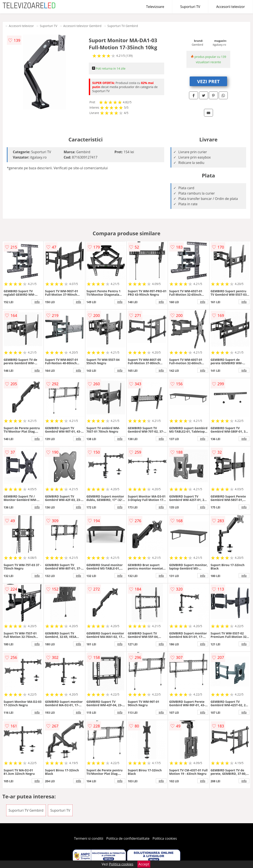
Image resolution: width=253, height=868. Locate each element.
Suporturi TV (190, 7)
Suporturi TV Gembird (123, 26)
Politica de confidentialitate (128, 838)
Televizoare (155, 7)
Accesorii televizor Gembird (82, 26)
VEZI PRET (208, 81)
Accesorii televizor (231, 7)
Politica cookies (165, 838)
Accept (144, 864)
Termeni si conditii (89, 838)
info (37, 302)
